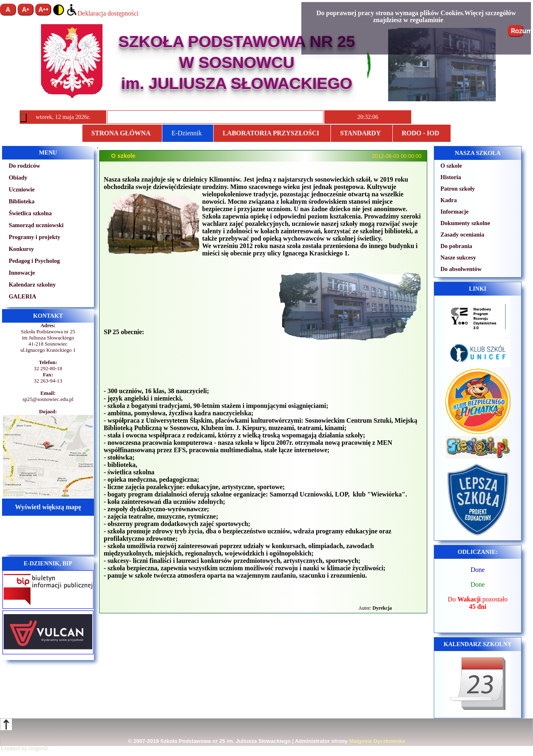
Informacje (454, 212)
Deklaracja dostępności (102, 13)
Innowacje (22, 273)
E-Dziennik (187, 133)
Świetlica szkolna (30, 213)
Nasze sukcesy (458, 257)
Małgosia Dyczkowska (377, 741)
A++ (43, 10)
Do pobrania (456, 246)
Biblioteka (22, 201)
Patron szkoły (458, 189)
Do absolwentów (461, 269)
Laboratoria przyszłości (271, 133)
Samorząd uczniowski (36, 225)
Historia (451, 177)
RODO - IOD (421, 133)
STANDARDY (360, 133)
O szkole (451, 166)
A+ (26, 10)
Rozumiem (517, 31)
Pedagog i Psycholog (34, 261)
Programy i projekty (34, 237)
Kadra (449, 200)
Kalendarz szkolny (32, 285)
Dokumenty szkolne (465, 223)
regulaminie (427, 20)
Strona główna (121, 133)
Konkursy (21, 249)
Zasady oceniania (462, 235)
